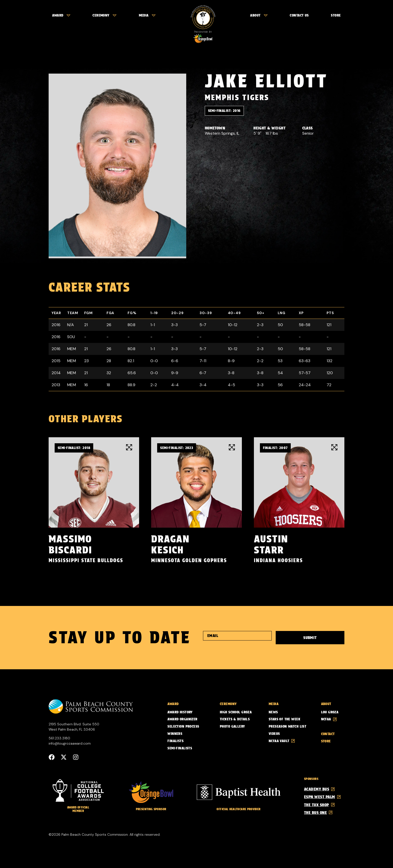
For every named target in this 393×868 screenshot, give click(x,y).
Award (61, 15)
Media (147, 15)
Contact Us (299, 15)
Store (336, 15)
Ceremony (104, 15)
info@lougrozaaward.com (70, 743)
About (259, 15)
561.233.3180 (59, 738)
